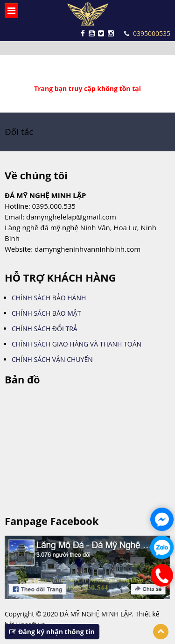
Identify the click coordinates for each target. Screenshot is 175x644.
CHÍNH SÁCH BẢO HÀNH (49, 298)
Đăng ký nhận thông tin (52, 632)
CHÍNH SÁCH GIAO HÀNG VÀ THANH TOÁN (77, 344)
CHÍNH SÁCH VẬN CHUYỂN (52, 359)
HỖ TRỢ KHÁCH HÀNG (60, 278)
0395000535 (147, 33)
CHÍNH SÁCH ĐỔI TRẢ (45, 329)
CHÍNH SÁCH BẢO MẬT (46, 313)
